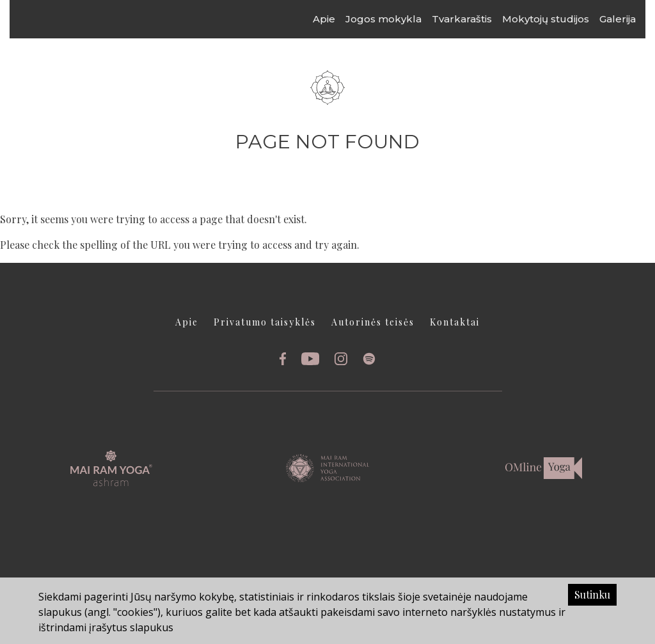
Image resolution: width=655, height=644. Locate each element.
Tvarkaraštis (474, 19)
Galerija (630, 19)
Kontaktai (455, 322)
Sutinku (592, 594)
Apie (336, 19)
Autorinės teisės (373, 322)
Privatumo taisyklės (265, 322)
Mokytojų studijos (558, 19)
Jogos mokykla (396, 19)
